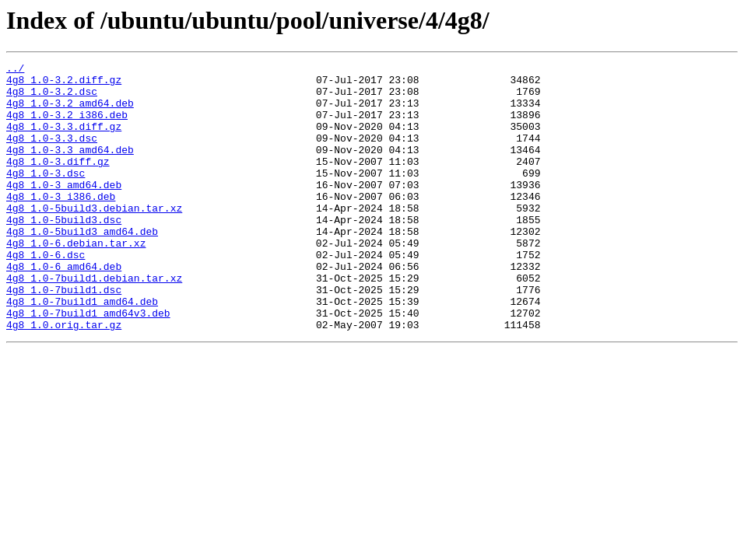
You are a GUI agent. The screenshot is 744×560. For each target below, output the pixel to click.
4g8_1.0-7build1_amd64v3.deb (88, 364)
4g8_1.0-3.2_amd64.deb (70, 112)
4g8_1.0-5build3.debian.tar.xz (94, 238)
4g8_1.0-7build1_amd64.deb (82, 350)
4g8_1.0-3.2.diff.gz (64, 84)
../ (15, 70)
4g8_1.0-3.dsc (46, 196)
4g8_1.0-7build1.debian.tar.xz (94, 322)
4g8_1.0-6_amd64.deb (64, 308)
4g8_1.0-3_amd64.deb (64, 210)
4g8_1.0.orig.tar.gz (64, 378)
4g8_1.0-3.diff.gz (58, 182)
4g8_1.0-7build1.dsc (64, 336)
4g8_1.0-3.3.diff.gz (64, 140)
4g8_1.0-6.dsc (46, 294)
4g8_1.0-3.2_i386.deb (67, 126)
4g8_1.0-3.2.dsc (52, 98)
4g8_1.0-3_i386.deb (61, 224)
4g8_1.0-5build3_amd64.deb (82, 266)
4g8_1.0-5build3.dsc (64, 252)
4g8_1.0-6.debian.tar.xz (76, 280)
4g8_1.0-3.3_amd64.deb (70, 168)
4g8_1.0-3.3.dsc (52, 154)
